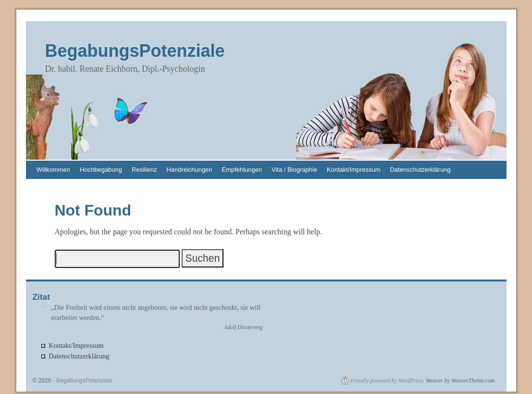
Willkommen (54, 170)
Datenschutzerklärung (421, 170)
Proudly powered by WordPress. (387, 381)
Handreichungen (189, 170)
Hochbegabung (101, 170)
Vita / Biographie (294, 170)
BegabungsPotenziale (135, 51)
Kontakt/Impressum (354, 170)
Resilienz (144, 170)
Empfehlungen (242, 170)
